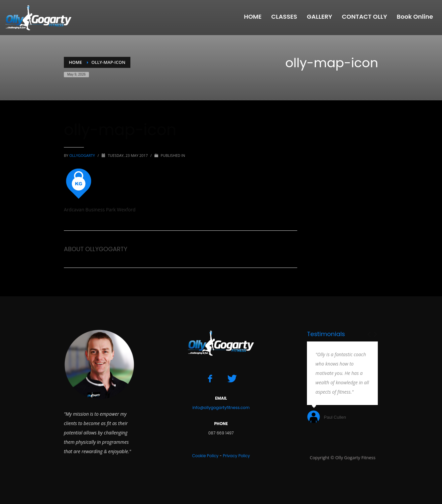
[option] (343, 383)
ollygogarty (83, 155)
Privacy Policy (236, 456)
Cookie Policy (205, 456)
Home (75, 62)
